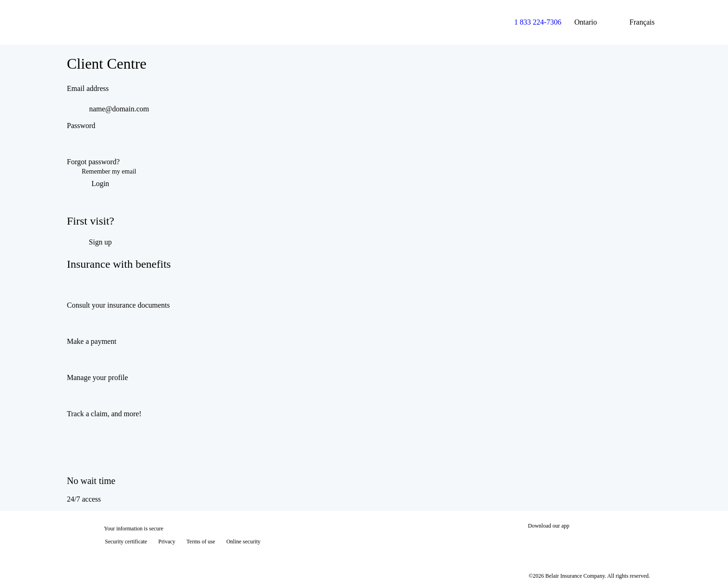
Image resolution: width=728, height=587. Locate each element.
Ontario (593, 22)
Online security (243, 542)
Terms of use (201, 542)
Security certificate (126, 542)
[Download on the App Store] (556, 542)
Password (81, 126)
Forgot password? (93, 162)
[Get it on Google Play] (619, 542)
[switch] (648, 146)
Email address (88, 88)
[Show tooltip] (708, 567)
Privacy (167, 542)
